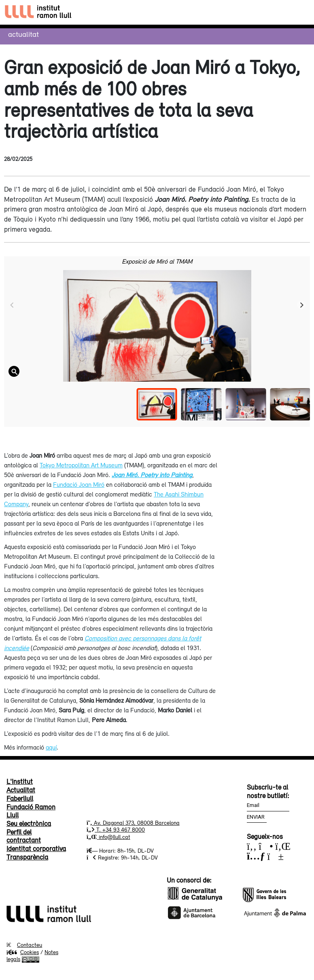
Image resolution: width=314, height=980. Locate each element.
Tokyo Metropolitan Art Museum (81, 465)
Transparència (27, 857)
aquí (51, 747)
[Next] (301, 305)
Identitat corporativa (36, 849)
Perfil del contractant (24, 836)
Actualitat (23, 34)
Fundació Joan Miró (79, 484)
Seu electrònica (29, 824)
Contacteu (30, 945)
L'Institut (20, 781)
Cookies (23, 952)
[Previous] (13, 305)
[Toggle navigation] (300, 12)
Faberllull (20, 798)
